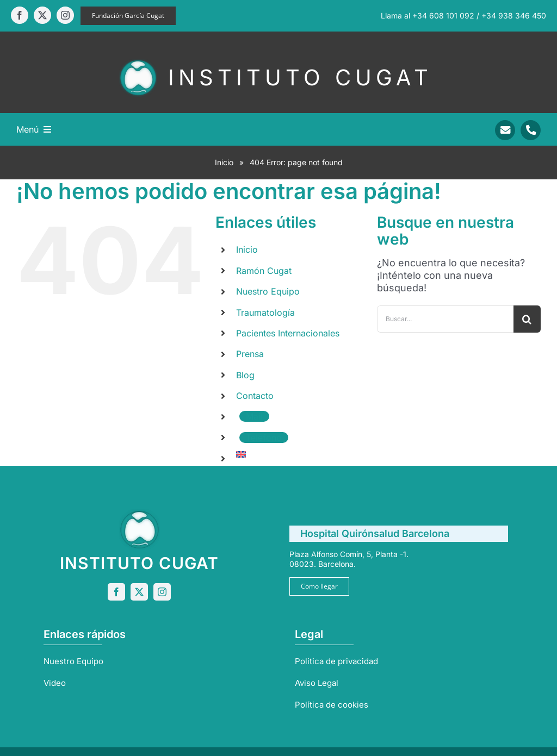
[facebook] (20, 15)
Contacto (255, 396)
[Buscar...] (445, 319)
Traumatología (265, 313)
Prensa (250, 354)
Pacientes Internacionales (288, 333)
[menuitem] (298, 454)
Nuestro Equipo (268, 291)
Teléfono (264, 438)
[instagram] (65, 15)
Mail (254, 416)
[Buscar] (527, 319)
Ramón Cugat (264, 271)
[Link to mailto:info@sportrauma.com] (505, 130)
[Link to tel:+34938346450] (531, 130)
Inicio (224, 162)
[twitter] (42, 15)
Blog (245, 375)
